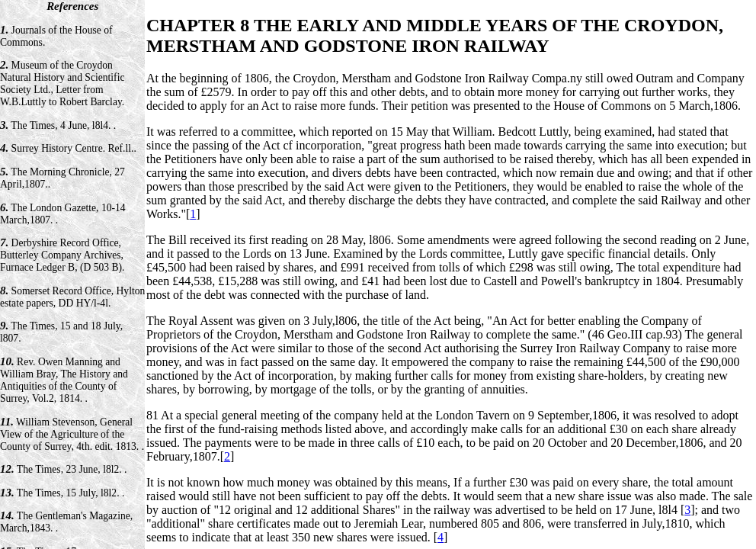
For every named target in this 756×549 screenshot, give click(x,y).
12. (7, 469)
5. (4, 172)
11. (7, 422)
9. (4, 326)
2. (4, 65)
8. (4, 291)
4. (4, 148)
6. (4, 207)
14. (7, 515)
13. (7, 493)
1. (4, 30)
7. (4, 242)
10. (7, 361)
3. (4, 125)
